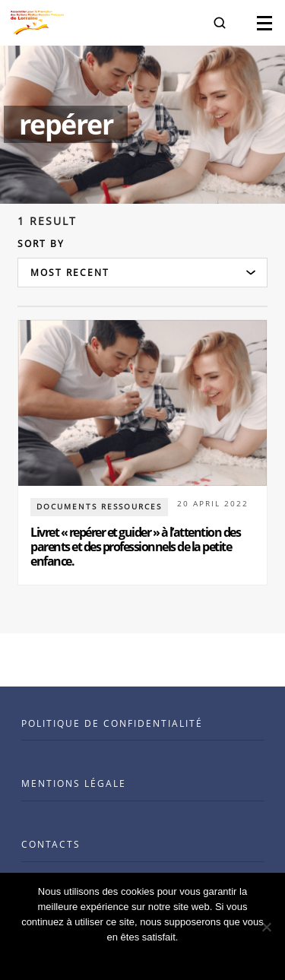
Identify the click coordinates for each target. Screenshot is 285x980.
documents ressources (99, 506)
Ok (142, 957)
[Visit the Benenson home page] (37, 23)
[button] (220, 23)
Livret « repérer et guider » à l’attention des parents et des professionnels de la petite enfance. (135, 547)
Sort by (41, 244)
